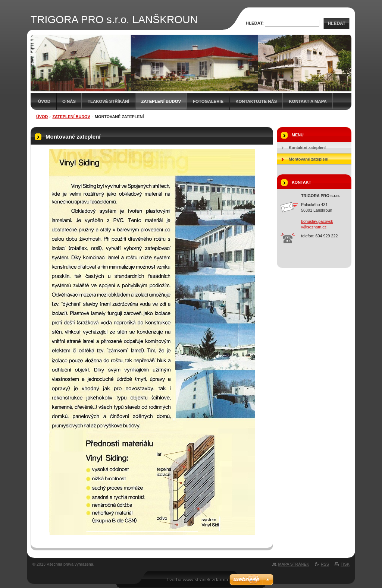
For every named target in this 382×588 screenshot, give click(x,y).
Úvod (44, 101)
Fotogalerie (208, 101)
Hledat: (255, 23)
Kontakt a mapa (308, 101)
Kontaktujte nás (256, 101)
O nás (69, 101)
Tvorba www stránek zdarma (197, 580)
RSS (325, 564)
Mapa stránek (294, 564)
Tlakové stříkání (108, 101)
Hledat (336, 23)
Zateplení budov (161, 101)
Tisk (345, 564)
